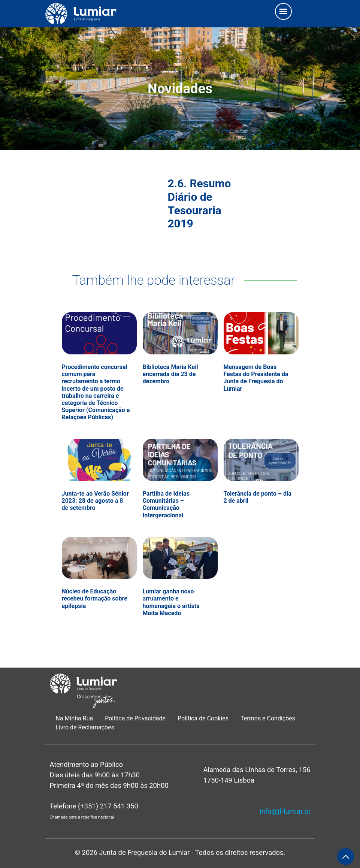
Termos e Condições (269, 718)
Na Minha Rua (75, 718)
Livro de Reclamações (85, 727)
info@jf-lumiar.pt (285, 811)
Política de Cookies (203, 718)
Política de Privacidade (135, 718)
